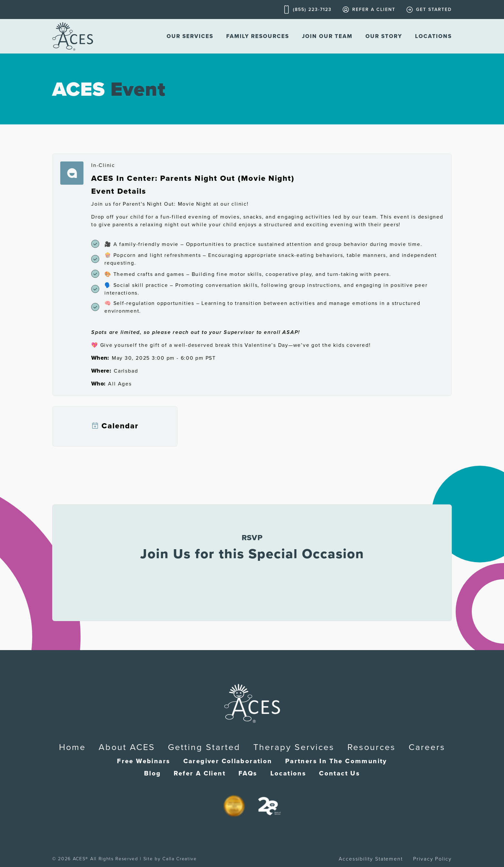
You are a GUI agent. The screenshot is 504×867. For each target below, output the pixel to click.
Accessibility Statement (371, 859)
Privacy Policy (432, 859)
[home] (73, 36)
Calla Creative (180, 859)
